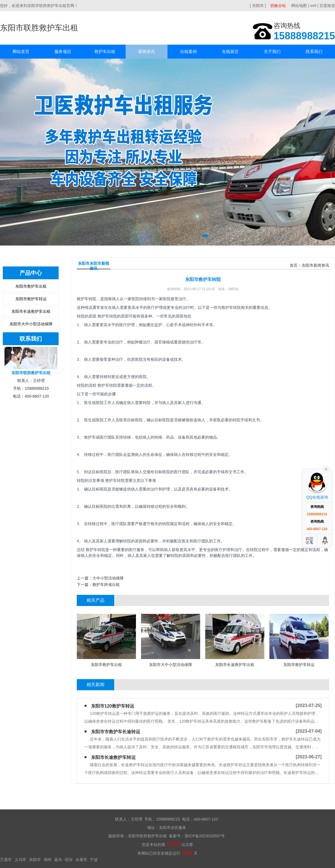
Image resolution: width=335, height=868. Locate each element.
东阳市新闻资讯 (315, 265)
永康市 (81, 860)
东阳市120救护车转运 (113, 706)
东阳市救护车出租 (31, 286)
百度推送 (327, 6)
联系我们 (314, 51)
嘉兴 (58, 860)
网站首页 (21, 51)
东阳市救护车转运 (31, 299)
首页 (294, 265)
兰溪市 (6, 860)
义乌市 (20, 860)
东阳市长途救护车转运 (113, 757)
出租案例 (188, 51)
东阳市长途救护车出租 (31, 311)
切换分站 (278, 6)
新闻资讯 (147, 51)
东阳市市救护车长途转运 (116, 732)
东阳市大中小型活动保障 (31, 324)
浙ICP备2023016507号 (204, 836)
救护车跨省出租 (106, 585)
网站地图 (299, 6)
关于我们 (272, 51)
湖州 (47, 860)
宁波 (94, 860)
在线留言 (230, 51)
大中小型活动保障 (108, 578)
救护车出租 (105, 51)
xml (313, 6)
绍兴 (69, 860)
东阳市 (35, 860)
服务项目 (63, 51)
